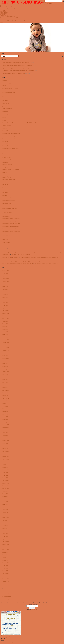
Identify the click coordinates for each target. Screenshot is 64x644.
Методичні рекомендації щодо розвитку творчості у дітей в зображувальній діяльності (25, 261)
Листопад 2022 (6, 369)
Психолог (5, 191)
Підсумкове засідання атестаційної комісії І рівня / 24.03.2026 (16, 63)
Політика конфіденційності (6, 7)
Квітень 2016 (5, 560)
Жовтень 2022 (6, 372)
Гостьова (4, 120)
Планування (5, 185)
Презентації (5, 111)
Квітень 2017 (5, 528)
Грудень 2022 (5, 366)
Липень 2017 (5, 520)
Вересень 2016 (6, 547)
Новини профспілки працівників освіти (11, 148)
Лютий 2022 (5, 382)
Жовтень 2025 (6, 281)
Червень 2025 (6, 292)
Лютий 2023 (5, 361)
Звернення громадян (7, 159)
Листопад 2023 (6, 340)
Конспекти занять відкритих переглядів (11, 218)
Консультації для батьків (8, 198)
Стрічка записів (6, 594)
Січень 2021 (5, 417)
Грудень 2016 (5, 539)
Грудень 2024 (5, 308)
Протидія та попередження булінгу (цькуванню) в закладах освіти (14, 20)
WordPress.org (6, 599)
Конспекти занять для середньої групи (11, 226)
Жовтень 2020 (6, 425)
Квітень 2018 (5, 496)
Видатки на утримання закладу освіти (11, 170)
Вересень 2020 (6, 427)
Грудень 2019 (5, 449)
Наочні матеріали (6, 235)
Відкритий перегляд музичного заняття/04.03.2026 (14, 73)
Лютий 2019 (5, 473)
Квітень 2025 (5, 297)
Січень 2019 (5, 475)
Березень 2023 (6, 358)
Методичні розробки (7, 182)
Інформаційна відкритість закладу (7, 8)
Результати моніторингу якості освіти (11, 257)
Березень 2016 (6, 563)
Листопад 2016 (6, 542)
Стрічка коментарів (7, 596)
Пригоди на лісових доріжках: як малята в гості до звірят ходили (17, 68)
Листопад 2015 (6, 573)
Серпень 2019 (6, 459)
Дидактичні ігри (6, 103)
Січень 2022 (5, 385)
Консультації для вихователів (9, 201)
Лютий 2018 (5, 502)
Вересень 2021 (6, 396)
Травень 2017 (5, 526)
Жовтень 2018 (6, 483)
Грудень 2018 (5, 478)
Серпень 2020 (6, 430)
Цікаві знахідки (6, 114)
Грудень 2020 (5, 419)
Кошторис (5, 172)
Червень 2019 (6, 462)
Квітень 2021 (5, 409)
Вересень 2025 (6, 284)
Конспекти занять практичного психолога (11, 232)
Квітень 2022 (5, 380)
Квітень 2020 (5, 438)
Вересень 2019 (6, 457)
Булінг (1, 22)
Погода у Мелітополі (15, 642)
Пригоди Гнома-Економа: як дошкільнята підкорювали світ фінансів (17, 65)
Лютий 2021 (5, 414)
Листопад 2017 (6, 510)
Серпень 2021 (6, 398)
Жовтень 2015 (6, 576)
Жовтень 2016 (6, 544)
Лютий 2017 (5, 534)
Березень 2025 (6, 300)
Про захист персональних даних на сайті (11, 136)
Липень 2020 (5, 433)
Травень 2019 (5, 465)
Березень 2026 (6, 271)
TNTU (4, 261)
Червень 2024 (6, 321)
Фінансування (3, 11)
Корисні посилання (4, 12)
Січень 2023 (5, 364)
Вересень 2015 (6, 579)
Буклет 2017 (5, 143)
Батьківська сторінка (47, 4)
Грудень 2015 (5, 571)
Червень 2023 (6, 350)
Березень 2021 (6, 412)
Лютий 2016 (5, 566)
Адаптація (5, 195)
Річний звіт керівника (7, 252)
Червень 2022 (6, 377)
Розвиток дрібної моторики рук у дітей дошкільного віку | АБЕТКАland (18, 264)
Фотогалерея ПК (6, 242)
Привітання (5, 154)
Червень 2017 (6, 523)
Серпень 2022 (6, 374)
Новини (2, 9)
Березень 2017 (6, 531)
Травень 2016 (5, 558)
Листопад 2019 (6, 451)
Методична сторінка (7, 178)
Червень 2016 (6, 555)
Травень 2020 (5, 435)
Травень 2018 (5, 494)
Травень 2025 (5, 295)
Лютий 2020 (5, 443)
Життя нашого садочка (7, 109)
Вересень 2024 (6, 316)
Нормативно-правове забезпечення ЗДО (9, 18)
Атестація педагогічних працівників (8, 17)
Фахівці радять (3, 10)
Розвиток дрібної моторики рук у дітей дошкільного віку (46, 264)
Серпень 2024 (6, 319)
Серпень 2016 (6, 550)
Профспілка (3, 15)
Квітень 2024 (5, 327)
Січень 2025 (5, 305)
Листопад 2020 (6, 422)
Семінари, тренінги (7, 206)
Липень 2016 (5, 552)
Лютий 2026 (5, 273)
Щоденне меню (3, 13)
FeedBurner (35, 609)
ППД (3, 187)
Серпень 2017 (6, 518)
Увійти (4, 591)
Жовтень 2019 (6, 454)
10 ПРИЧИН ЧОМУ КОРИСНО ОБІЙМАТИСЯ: (21, 255)
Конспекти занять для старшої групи (10, 229)
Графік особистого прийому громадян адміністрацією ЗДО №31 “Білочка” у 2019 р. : (21, 123)
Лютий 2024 (5, 332)
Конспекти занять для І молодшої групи (11, 221)
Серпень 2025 (6, 287)
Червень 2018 (6, 491)
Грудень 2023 (5, 337)
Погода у (6, 637)
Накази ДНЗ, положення (8, 131)
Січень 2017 (5, 536)
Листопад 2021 (6, 390)
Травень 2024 (5, 324)
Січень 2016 (5, 568)
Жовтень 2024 (6, 313)
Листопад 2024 (6, 311)
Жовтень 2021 (6, 393)
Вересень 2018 (6, 486)
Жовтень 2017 (6, 512)
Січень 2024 (5, 334)
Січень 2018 (5, 504)
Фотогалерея (3, 6)
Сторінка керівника (4, 16)
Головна (44, 2)
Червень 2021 (6, 404)
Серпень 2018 (6, 489)
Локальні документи (7, 126)
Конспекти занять (6, 217)
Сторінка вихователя (7, 212)
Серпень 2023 (6, 348)
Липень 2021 (5, 401)
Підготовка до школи (7, 203)
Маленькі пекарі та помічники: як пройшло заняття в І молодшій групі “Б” (19, 71)
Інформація (3, 19)
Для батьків (5, 106)
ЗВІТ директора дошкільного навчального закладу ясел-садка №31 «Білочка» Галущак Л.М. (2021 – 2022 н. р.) (37, 252)
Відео (44, 5)
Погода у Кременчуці (6, 642)
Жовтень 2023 (6, 342)
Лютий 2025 (5, 303)
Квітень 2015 (5, 584)
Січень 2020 (5, 446)
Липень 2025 (5, 289)
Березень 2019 (6, 470)
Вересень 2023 (6, 345)
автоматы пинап (6, 255)
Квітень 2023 (5, 356)
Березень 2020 (6, 441)
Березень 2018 (6, 499)
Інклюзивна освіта (4, 21)
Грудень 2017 (5, 507)
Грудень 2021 (5, 388)
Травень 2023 (5, 353)
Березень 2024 (6, 329)
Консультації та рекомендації (9, 93)
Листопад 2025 (6, 279)
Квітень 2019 (5, 467)
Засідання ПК (5, 146)
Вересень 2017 (6, 515)
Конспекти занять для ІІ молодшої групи (11, 224)
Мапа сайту (5, 128)
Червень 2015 (6, 581)
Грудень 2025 (5, 276)
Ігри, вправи (5, 101)
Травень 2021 (5, 406)
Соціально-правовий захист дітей (10, 209)
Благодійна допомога (7, 164)
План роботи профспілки (8, 151)
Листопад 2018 (6, 481)
